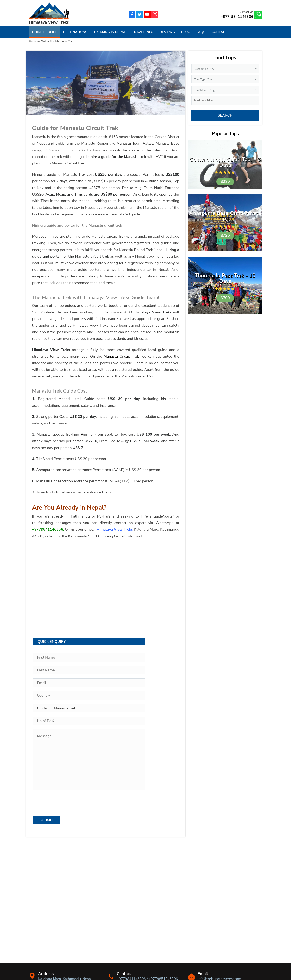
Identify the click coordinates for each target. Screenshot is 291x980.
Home (33, 41)
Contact (219, 32)
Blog (186, 32)
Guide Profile (44, 32)
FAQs (201, 32)
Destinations (75, 32)
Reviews (167, 32)
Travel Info (143, 32)
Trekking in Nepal (110, 32)
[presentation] (64, 803)
